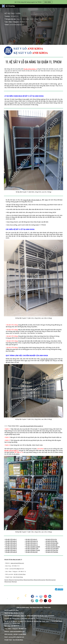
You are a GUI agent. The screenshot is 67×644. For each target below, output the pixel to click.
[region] (33, 2)
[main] (34, 19)
